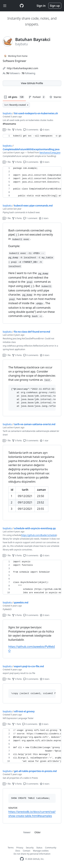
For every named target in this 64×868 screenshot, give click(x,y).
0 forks (17, 130)
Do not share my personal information (32, 854)
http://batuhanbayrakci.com (23, 68)
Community (51, 848)
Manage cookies (41, 851)
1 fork (16, 724)
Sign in (41, 6)
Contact (27, 851)
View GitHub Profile (32, 83)
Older (38, 832)
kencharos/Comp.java (50, 153)
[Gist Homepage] (22, 6)
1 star (44, 441)
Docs (18, 851)
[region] (32, 136)
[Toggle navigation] (5, 6)
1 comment (30, 218)
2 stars (44, 218)
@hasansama (9, 124)
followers (12, 73)
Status (39, 848)
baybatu (7, 113)
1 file (7, 130)
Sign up (55, 6)
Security (30, 848)
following (28, 73)
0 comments (31, 130)
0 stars (45, 130)
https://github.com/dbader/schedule (39, 535)
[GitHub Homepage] (22, 859)
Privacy (20, 848)
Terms (11, 848)
